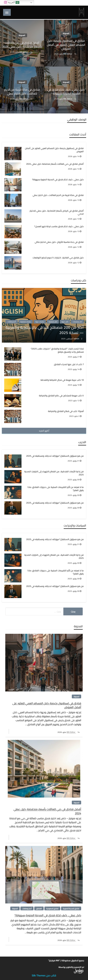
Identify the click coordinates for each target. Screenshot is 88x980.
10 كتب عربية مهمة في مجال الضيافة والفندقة (62, 380)
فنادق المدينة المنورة (71, 908)
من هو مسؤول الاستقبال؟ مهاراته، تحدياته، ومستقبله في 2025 (55, 456)
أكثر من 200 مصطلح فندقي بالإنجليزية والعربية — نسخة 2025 (45, 330)
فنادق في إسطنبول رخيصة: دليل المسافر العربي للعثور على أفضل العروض (66, 45)
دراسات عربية (40, 322)
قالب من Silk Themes (44, 975)
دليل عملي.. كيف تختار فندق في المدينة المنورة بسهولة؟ (66, 92)
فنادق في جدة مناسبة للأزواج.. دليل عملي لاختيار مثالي (59, 242)
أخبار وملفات (12, 322)
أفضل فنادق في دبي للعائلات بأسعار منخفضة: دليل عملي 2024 (22, 45)
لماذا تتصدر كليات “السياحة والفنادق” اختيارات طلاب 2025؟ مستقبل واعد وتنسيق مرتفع (57, 350)
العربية (14, 2)
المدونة (66, 33)
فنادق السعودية (52, 908)
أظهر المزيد (44, 431)
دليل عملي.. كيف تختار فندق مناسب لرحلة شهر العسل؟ (59, 227)
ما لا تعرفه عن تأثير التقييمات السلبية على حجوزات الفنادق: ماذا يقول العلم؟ (56, 489)
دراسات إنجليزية (26, 322)
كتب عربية (65, 322)
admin (77, 339)
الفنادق (39, 908)
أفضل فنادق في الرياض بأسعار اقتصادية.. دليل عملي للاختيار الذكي (57, 212)
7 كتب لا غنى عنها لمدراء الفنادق (69, 364)
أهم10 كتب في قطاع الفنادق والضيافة (66, 411)
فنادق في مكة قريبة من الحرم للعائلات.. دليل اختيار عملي (22, 92)
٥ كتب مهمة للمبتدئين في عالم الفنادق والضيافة (61, 396)
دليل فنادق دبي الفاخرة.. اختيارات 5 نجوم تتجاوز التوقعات (58, 258)
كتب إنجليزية (53, 322)
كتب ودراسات (77, 322)
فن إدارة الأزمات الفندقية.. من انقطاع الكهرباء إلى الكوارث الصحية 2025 (54, 473)
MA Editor (68, 54)
